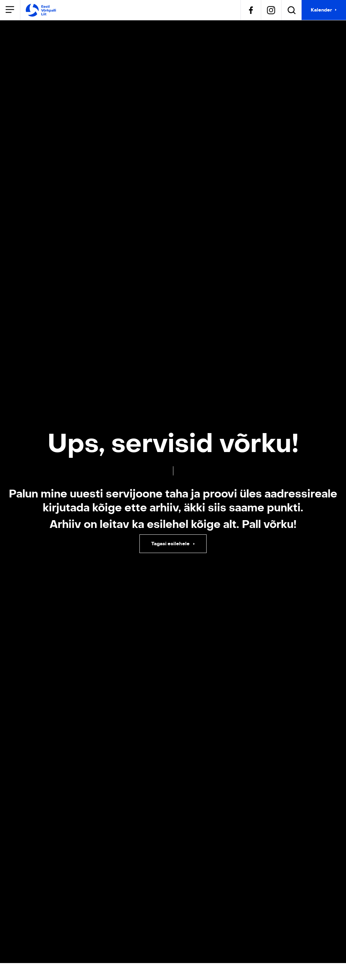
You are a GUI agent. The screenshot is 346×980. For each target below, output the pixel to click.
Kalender (321, 10)
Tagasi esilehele (171, 544)
